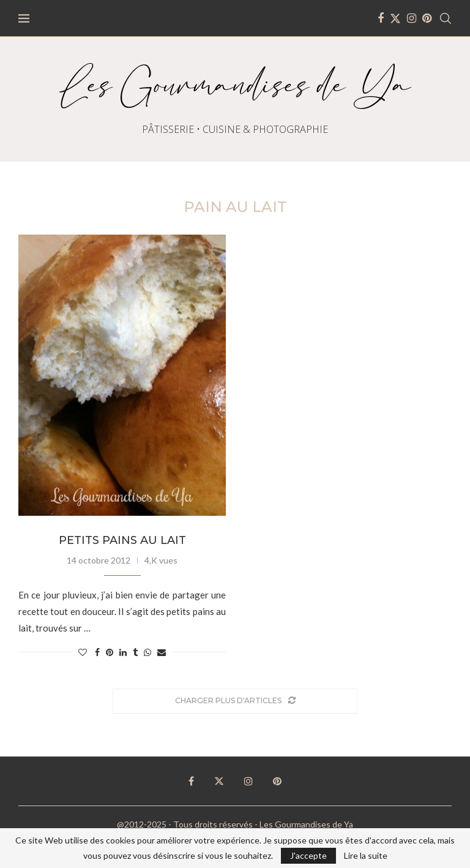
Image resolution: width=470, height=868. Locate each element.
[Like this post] (83, 652)
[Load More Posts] (235, 701)
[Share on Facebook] (97, 652)
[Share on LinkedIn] (123, 652)
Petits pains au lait (122, 540)
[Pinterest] (427, 18)
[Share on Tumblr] (135, 652)
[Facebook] (381, 18)
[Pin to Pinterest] (110, 652)
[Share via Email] (162, 652)
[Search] (446, 18)
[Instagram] (412, 18)
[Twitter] (395, 18)
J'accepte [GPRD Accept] (308, 855)
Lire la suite (366, 856)
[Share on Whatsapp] (147, 652)
